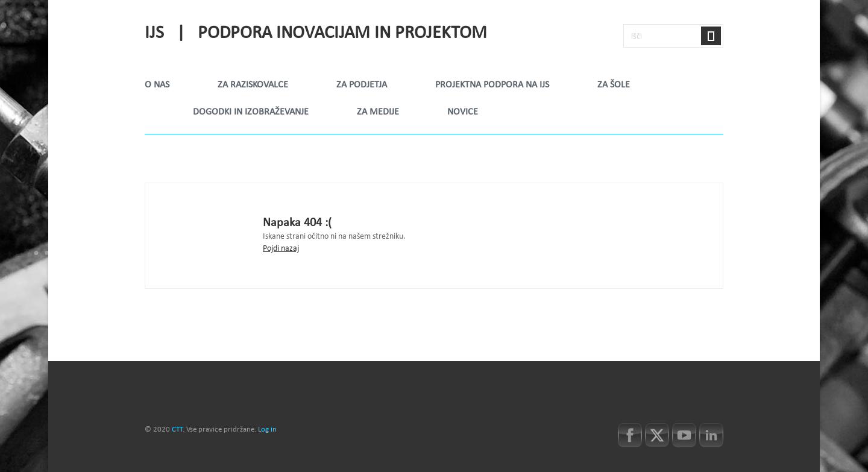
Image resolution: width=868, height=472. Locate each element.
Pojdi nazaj (281, 249)
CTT (177, 430)
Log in (267, 430)
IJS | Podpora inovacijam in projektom (316, 34)
